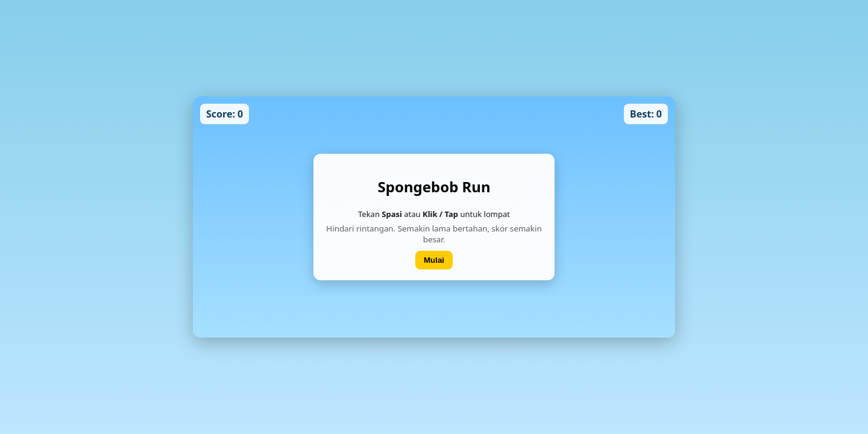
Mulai (434, 260)
